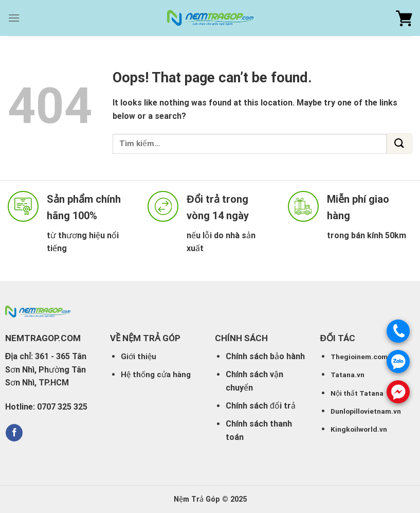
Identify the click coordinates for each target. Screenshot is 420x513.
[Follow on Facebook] (14, 433)
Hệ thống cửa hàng (156, 375)
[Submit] (399, 144)
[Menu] (14, 18)
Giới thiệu (139, 357)
